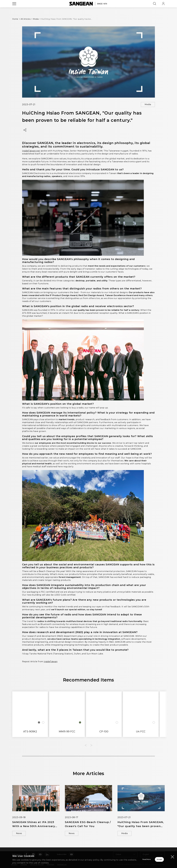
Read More (116, 859)
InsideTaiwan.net (31, 151)
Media (148, 104)
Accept (151, 859)
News (19, 833)
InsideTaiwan (51, 662)
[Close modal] (172, 857)
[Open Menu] (14, 9)
